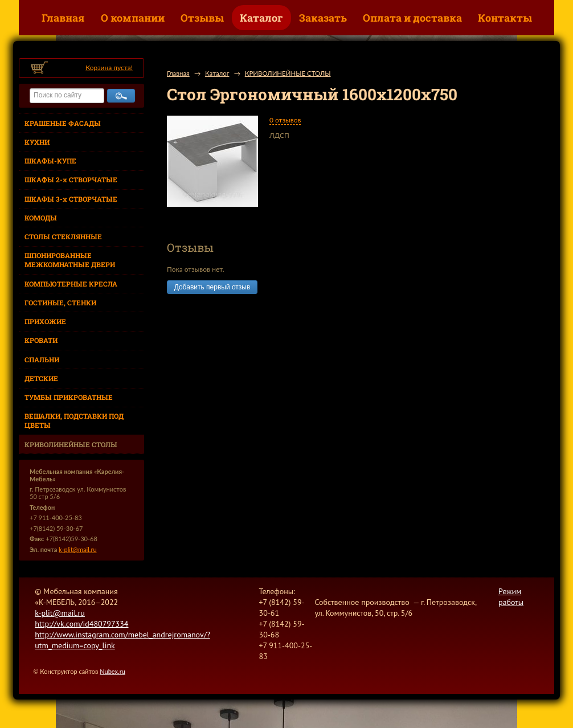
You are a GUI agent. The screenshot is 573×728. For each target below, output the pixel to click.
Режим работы (511, 597)
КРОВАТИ (41, 340)
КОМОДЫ (41, 218)
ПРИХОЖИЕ (45, 321)
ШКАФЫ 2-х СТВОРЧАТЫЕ (71, 179)
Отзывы (202, 18)
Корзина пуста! (109, 68)
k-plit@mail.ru (77, 549)
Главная (63, 18)
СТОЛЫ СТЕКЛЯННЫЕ (63, 236)
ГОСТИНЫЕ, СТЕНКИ (60, 302)
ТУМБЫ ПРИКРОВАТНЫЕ (69, 397)
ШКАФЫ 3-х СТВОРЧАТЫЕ (71, 199)
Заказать (323, 18)
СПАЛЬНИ (42, 359)
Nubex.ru (112, 671)
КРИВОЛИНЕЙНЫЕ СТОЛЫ (71, 444)
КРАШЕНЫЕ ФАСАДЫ (63, 123)
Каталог (261, 18)
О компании (133, 18)
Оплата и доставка (412, 18)
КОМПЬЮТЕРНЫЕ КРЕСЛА (71, 284)
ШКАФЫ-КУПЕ (50, 161)
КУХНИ (37, 142)
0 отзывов (285, 120)
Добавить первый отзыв (212, 287)
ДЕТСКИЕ (41, 378)
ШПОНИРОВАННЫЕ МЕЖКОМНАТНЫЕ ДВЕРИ (70, 260)
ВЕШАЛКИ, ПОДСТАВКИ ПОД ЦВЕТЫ (74, 420)
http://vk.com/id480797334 (81, 624)
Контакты (505, 18)
